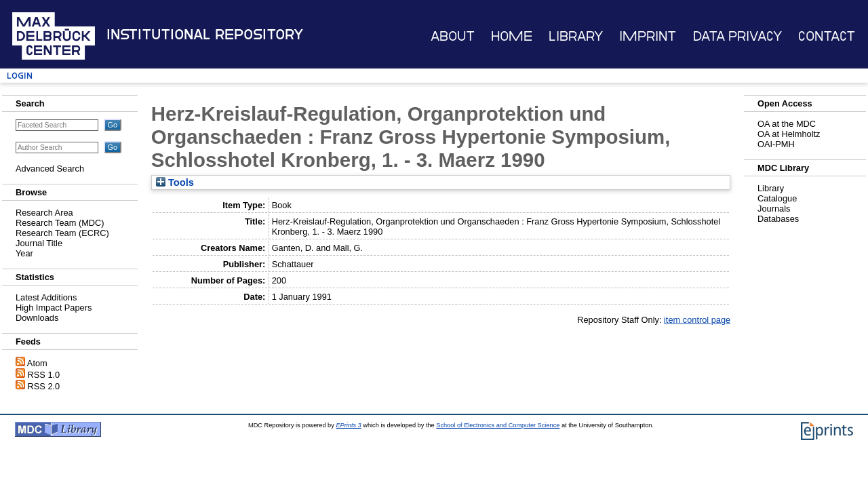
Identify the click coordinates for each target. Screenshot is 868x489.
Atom (37, 363)
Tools (175, 182)
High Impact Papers (54, 308)
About (453, 36)
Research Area (44, 213)
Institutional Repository (205, 35)
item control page (697, 320)
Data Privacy (737, 36)
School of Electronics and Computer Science (498, 425)
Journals (774, 209)
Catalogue (777, 198)
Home (512, 36)
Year (24, 253)
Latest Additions (46, 297)
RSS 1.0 (44, 375)
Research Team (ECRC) (62, 233)
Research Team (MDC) (60, 223)
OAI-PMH (776, 144)
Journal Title (39, 243)
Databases (778, 219)
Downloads (37, 318)
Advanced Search (50, 169)
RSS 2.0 (44, 386)
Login (20, 76)
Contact (827, 36)
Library (576, 36)
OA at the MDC (787, 124)
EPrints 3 (348, 425)
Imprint (648, 36)
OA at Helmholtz (789, 134)
